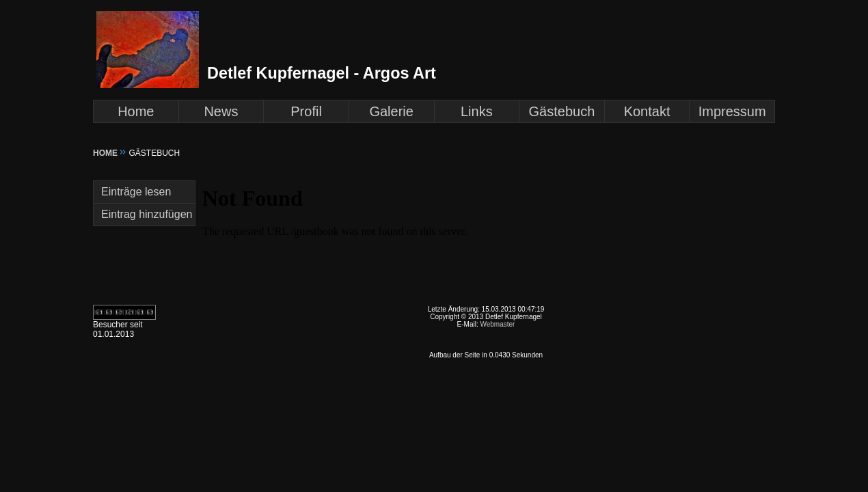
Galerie (391, 111)
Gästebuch (562, 111)
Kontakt (647, 111)
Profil (306, 111)
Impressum (732, 111)
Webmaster (497, 324)
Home (136, 111)
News (221, 111)
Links (477, 111)
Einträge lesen (136, 192)
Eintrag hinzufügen (147, 214)
